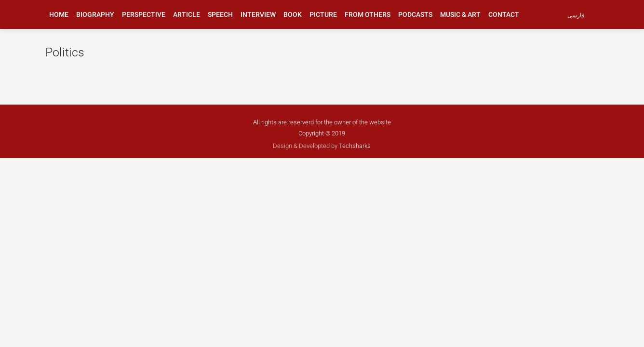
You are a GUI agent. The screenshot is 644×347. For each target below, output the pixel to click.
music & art (460, 14)
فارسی (576, 15)
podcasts (415, 14)
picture (323, 14)
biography (95, 14)
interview (258, 14)
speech (220, 14)
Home (59, 14)
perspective (144, 14)
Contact (504, 14)
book (293, 14)
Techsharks (355, 146)
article (187, 14)
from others (368, 14)
